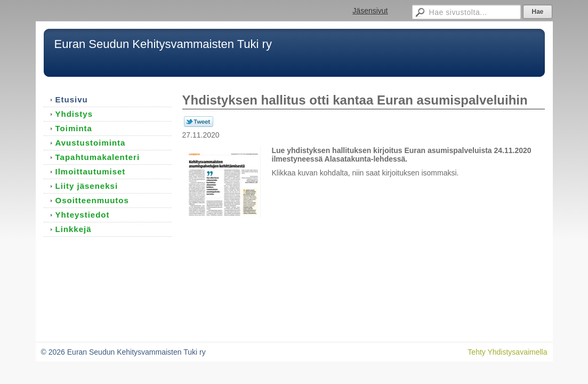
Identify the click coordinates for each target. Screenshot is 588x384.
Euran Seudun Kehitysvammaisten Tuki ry (163, 44)
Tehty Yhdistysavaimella (507, 352)
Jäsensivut (370, 11)
